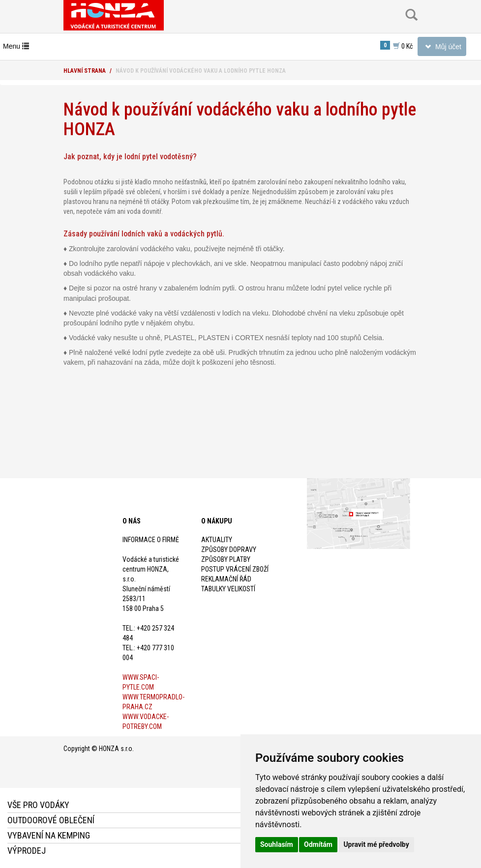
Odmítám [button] (318, 844)
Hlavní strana (85, 71)
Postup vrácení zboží (235, 569)
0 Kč (396, 45)
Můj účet (442, 48)
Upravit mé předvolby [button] (376, 844)
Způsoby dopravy (229, 550)
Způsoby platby (226, 559)
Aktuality (217, 540)
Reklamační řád (226, 579)
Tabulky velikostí (228, 589)
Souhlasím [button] (277, 844)
